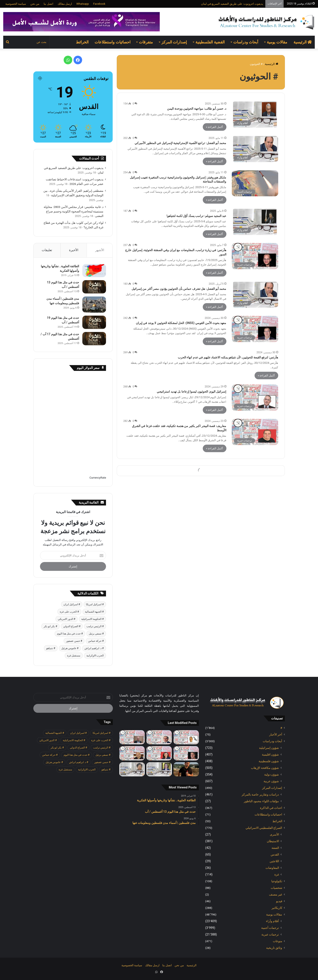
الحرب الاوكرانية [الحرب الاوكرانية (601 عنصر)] (95, 656)
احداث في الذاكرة (271, 808)
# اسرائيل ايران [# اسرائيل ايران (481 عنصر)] (72, 604)
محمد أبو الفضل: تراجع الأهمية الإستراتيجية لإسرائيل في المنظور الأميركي (180, 143)
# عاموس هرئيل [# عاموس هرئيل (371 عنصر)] (70, 648)
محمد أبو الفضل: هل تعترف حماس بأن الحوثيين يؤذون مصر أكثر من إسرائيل (179, 289)
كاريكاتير (277, 908)
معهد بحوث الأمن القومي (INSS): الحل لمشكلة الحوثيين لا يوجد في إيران (181, 323)
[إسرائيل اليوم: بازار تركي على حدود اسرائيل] (159, 737)
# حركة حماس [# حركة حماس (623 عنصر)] (96, 641)
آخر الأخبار (276, 734)
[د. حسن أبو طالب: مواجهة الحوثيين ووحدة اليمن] (255, 115)
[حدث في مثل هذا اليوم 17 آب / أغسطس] (94, 339)
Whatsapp (83, 4)
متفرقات (146, 42)
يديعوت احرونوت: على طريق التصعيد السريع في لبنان (232, 4)
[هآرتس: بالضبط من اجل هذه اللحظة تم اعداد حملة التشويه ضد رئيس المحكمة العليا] (186, 737)
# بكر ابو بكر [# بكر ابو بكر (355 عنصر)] (50, 626)
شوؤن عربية (271, 781)
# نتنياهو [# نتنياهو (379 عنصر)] (51, 648)
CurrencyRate (98, 478)
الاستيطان (273, 841)
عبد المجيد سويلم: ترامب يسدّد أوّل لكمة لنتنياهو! (197, 216)
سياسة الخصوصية (16, 4)
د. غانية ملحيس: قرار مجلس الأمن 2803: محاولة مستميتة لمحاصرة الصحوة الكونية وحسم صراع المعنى (74, 211)
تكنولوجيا (277, 881)
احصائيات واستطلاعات (112, 42)
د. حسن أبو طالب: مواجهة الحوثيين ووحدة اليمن (197, 109)
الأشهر (100, 250)
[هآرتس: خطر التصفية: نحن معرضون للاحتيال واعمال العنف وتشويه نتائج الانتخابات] (132, 737)
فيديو (279, 901)
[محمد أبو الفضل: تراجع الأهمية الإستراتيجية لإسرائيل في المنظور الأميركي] (255, 149)
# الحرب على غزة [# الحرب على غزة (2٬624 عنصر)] (69, 612)
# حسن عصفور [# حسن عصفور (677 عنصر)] (74, 641)
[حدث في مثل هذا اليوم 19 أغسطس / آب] (94, 322)
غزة (277, 874)
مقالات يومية (277, 42)
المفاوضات (272, 868)
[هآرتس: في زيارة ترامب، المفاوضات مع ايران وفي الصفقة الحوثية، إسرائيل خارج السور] (255, 256)
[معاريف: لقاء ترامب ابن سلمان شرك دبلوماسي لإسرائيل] (159, 753)
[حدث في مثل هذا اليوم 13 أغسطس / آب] (94, 287)
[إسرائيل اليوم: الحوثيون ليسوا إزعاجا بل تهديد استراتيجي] (255, 398)
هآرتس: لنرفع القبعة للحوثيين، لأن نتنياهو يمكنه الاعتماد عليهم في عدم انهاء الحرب (228, 357)
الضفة (275, 848)
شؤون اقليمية (270, 754)
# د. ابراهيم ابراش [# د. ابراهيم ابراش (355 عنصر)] (94, 648)
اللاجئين (274, 861)
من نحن (35, 4)
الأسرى (274, 834)
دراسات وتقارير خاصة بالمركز (260, 794)
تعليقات (47, 250)
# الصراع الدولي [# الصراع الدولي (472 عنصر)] (72, 626)
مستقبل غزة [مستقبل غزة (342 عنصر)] (74, 656)
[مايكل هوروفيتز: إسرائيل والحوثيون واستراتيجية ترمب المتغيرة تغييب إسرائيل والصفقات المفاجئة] (255, 183)
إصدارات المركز (174, 42)
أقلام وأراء (273, 921)
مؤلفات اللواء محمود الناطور (261, 801)
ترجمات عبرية (270, 934)
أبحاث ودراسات (246, 42)
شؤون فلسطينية (269, 761)
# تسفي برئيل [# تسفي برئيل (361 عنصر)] (96, 634)
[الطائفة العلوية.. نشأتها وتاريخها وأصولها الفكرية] (94, 271)
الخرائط (82, 42)
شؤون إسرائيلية (269, 748)
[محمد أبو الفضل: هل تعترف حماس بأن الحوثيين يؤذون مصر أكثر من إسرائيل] (255, 295)
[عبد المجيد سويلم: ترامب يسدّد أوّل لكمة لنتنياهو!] (255, 222)
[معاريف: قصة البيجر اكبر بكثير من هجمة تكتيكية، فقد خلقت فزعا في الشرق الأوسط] (255, 432)
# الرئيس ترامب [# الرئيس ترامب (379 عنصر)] (95, 626)
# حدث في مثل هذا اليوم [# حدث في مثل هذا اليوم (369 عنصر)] (70, 634)
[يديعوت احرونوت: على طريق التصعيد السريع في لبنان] (132, 753)
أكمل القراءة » (215, 127)
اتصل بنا (48, 4)
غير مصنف (276, 894)
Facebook (99, 4)
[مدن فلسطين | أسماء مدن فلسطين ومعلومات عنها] (94, 305)
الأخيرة (74, 250)
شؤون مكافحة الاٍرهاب (265, 768)
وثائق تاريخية (274, 948)
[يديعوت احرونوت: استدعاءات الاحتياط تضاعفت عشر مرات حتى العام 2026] (186, 769)
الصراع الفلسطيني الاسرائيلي (264, 828)
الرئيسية (303, 42)
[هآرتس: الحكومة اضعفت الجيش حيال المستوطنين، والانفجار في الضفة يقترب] (186, 753)
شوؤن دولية (272, 774)
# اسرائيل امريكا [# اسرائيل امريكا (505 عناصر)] (95, 604)
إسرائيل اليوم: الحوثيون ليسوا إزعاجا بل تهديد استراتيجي (191, 392)
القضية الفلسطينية (210, 42)
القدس (275, 854)
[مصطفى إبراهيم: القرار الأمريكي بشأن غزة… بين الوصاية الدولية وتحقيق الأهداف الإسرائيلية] (159, 769)
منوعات (278, 941)
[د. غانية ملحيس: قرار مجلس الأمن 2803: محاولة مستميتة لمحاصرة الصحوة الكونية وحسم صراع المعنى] (132, 769)
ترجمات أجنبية (270, 928)
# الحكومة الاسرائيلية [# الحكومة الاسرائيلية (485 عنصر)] (92, 619)
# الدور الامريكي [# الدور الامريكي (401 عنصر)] (67, 619)
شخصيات (277, 888)
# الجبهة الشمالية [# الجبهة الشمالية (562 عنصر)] (94, 612)
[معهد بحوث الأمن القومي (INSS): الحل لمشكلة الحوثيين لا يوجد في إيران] (255, 329)
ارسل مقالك (65, 4)
